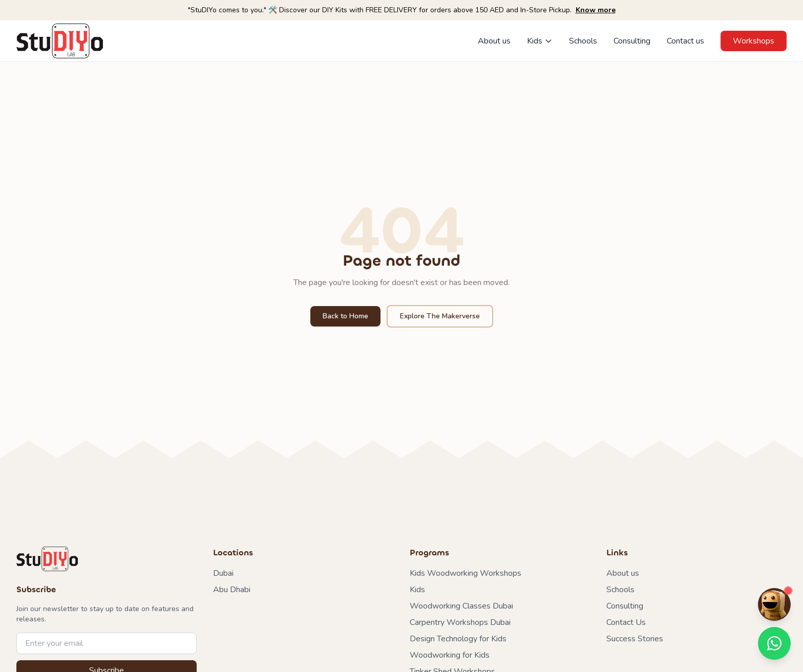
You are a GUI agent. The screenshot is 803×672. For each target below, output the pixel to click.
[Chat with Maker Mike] (774, 604)
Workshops (754, 41)
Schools (583, 41)
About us (494, 41)
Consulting (632, 41)
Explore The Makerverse (440, 316)
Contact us (685, 41)
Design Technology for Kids (458, 639)
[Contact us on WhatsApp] (774, 643)
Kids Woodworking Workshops (466, 573)
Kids (540, 41)
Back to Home (345, 316)
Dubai (223, 573)
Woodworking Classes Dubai (461, 606)
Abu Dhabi (232, 590)
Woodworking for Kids (450, 655)
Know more (596, 10)
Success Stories (635, 639)
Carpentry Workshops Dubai (460, 622)
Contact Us (626, 622)
